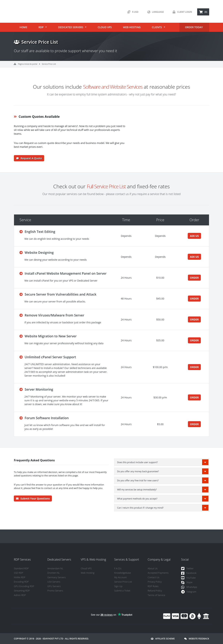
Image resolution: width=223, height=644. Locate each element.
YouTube (188, 578)
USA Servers (54, 582)
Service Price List (49, 64)
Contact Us (154, 577)
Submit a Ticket (122, 591)
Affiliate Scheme (163, 639)
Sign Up (118, 586)
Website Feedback (197, 639)
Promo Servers (55, 591)
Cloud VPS (105, 27)
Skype (187, 582)
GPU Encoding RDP (24, 586)
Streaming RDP (22, 591)
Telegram (189, 592)
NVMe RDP (20, 577)
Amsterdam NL (55, 568)
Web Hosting (132, 27)
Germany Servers (56, 577)
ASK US (194, 236)
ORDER (194, 278)
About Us (153, 568)
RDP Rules (153, 586)
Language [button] (155, 12)
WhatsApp (189, 587)
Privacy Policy (155, 582)
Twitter (187, 569)
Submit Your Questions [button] (33, 498)
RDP (41, 27)
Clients (157, 27)
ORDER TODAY (194, 27)
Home (23, 27)
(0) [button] (203, 12)
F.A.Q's (118, 568)
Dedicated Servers (71, 27)
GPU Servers (54, 586)
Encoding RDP (21, 582)
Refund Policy (155, 591)
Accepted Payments (158, 573)
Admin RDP (20, 595)
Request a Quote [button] (29, 158)
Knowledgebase (123, 573)
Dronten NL (53, 573)
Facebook (189, 573)
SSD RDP (18, 573)
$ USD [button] (132, 12)
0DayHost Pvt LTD (53, 639)
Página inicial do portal (28, 64)
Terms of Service (156, 595)
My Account (120, 577)
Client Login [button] (181, 12)
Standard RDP (21, 568)
